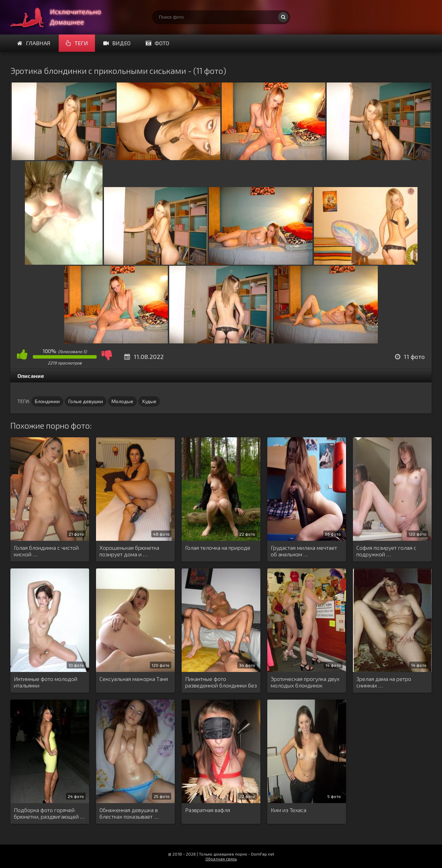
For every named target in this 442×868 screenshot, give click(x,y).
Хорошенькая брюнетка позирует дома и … (129, 551)
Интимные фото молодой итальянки (46, 682)
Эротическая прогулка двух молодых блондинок (305, 682)
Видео (117, 43)
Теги (77, 43)
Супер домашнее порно (62, 17)
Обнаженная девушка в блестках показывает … (129, 813)
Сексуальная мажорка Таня (134, 679)
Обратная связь (221, 859)
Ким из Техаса (289, 810)
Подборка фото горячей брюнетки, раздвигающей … (49, 813)
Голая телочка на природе (218, 548)
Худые (149, 401)
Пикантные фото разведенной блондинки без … (221, 682)
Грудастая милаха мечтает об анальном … (304, 551)
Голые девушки (86, 401)
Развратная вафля (208, 810)
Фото (157, 43)
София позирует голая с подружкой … (386, 551)
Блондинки (47, 401)
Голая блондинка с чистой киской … (46, 551)
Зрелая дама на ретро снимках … (384, 682)
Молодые (122, 401)
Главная (34, 43)
